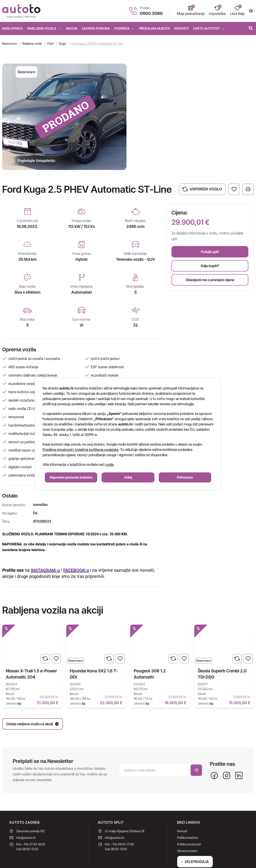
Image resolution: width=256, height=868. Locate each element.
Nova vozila (13, 46)
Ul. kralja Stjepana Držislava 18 (125, 811)
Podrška (124, 28)
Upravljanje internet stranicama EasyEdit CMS (217, 862)
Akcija (72, 28)
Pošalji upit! (210, 252)
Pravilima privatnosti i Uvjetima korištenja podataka (80, 450)
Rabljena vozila (45, 28)
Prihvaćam (185, 477)
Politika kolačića (187, 817)
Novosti (181, 28)
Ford (50, 44)
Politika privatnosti (189, 824)
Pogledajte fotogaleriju (33, 161)
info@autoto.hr (26, 817)
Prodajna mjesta (154, 28)
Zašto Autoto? (209, 28)
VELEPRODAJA (195, 841)
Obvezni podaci (187, 831)
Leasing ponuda (96, 28)
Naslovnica (13, 28)
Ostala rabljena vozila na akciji (223, 610)
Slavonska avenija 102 (31, 811)
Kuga (62, 44)
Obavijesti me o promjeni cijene (210, 280)
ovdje (110, 464)
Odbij (128, 477)
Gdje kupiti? (210, 266)
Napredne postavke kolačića (71, 477)
